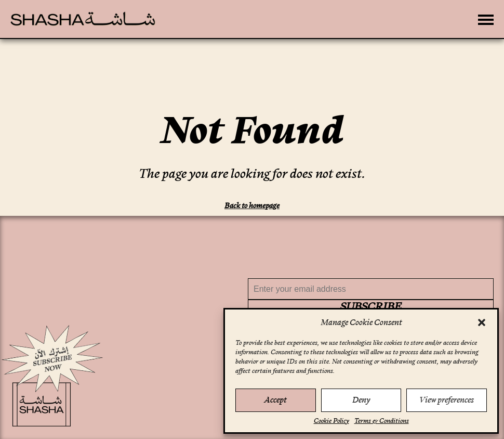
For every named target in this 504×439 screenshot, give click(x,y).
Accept (275, 400)
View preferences (447, 400)
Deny (361, 400)
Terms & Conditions (382, 421)
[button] (482, 322)
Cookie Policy (331, 421)
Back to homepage (252, 205)
